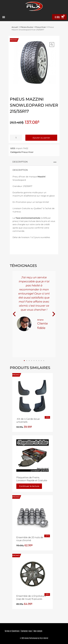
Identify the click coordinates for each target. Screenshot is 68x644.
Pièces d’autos (27, 27)
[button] (4, 17)
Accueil (15, 27)
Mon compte (38, 631)
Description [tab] (20, 162)
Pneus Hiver (41, 27)
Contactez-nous (27, 631)
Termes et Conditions (12, 631)
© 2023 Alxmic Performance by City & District (34, 638)
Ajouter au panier (41, 138)
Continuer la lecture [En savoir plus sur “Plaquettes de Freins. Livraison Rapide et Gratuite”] (29, 486)
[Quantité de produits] (16, 138)
